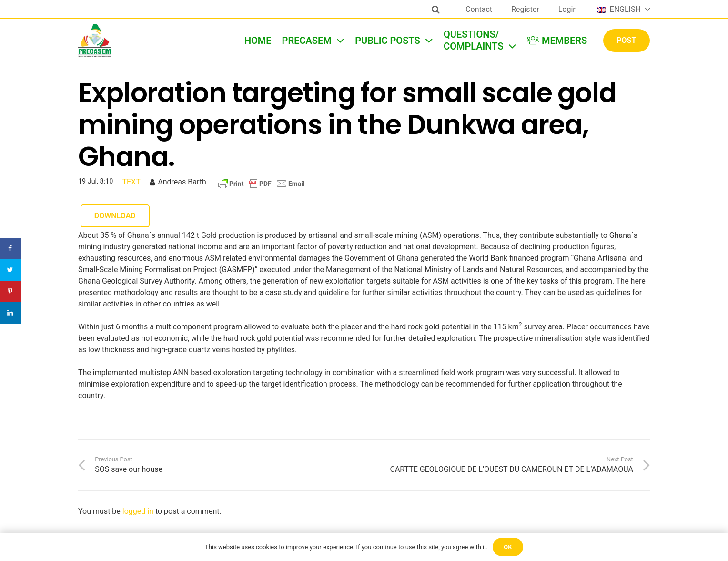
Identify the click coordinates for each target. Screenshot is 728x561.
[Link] (95, 41)
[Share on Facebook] (11, 249)
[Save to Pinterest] (11, 291)
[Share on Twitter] (11, 270)
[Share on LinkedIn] (11, 313)
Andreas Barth (182, 182)
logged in (138, 511)
